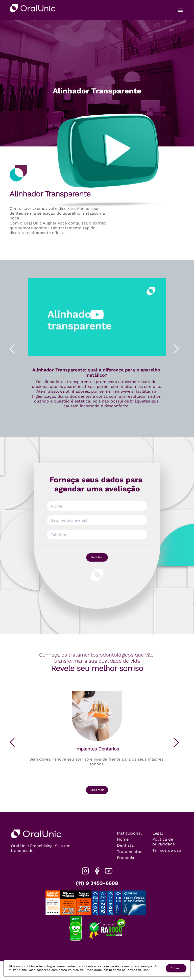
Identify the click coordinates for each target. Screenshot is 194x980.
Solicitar (97, 557)
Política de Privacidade (85, 970)
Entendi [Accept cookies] (176, 968)
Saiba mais (97, 790)
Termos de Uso (137, 970)
